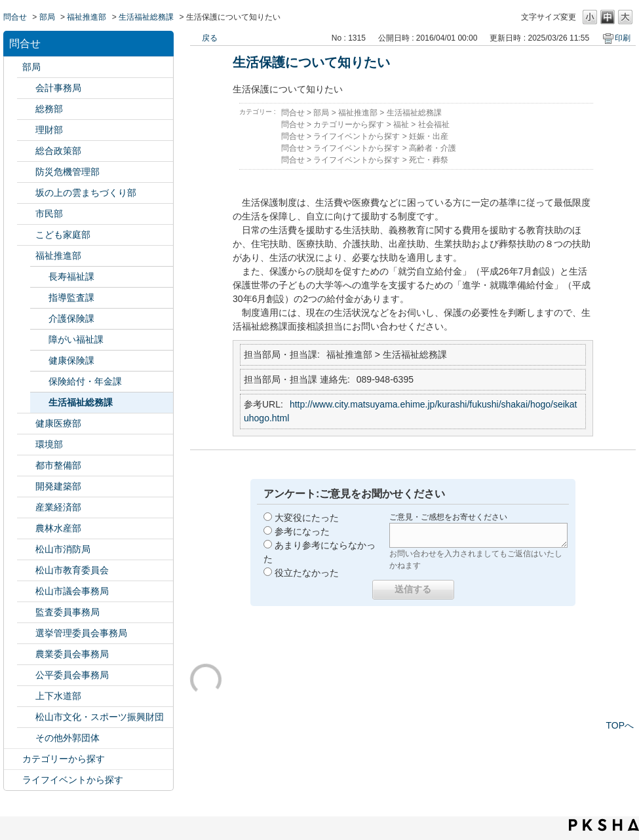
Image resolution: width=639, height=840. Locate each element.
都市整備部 (58, 465)
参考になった (302, 531)
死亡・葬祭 (429, 160)
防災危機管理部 (68, 172)
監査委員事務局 (68, 612)
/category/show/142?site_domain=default (26, 570)
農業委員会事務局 (72, 654)
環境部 (49, 444)
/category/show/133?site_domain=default (26, 445)
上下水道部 (58, 696)
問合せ (15, 17)
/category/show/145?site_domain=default (26, 675)
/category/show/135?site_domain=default (26, 466)
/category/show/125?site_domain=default (26, 109)
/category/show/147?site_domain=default (26, 654)
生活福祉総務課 (146, 17)
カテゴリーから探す (64, 759)
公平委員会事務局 (72, 675)
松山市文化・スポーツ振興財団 (100, 717)
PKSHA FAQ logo (604, 825)
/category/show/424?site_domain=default (26, 172)
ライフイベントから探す (73, 780)
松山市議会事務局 (72, 591)
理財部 (49, 130)
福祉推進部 (87, 17)
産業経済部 (58, 507)
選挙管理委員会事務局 (81, 633)
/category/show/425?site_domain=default (26, 487)
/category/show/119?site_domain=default (13, 67)
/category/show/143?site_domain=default (26, 591)
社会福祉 (434, 124)
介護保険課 (71, 318)
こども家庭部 (63, 235)
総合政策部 (58, 151)
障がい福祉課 (76, 339)
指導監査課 (71, 297)
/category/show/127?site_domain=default (26, 130)
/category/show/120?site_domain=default (26, 88)
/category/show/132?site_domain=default (26, 424)
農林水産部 (58, 528)
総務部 (49, 109)
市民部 (49, 214)
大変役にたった (307, 518)
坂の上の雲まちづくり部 (86, 193)
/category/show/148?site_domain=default (26, 633)
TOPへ (620, 725)
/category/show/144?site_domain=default (26, 696)
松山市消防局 (63, 549)
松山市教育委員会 (72, 570)
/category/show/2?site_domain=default (13, 759)
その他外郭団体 (68, 738)
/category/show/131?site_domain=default (26, 738)
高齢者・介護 (433, 148)
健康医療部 (58, 423)
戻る (210, 38)
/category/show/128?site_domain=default (26, 214)
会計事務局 (58, 88)
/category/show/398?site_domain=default (26, 193)
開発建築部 (58, 486)
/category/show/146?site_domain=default (26, 612)
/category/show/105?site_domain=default (13, 780)
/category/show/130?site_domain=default (26, 256)
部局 (47, 17)
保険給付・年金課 (85, 381)
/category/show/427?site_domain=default (26, 528)
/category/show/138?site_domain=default (26, 507)
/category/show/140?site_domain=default (26, 549)
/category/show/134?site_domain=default (26, 717)
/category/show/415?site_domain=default (26, 235)
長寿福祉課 (71, 277)
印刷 (623, 38)
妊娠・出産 (429, 136)
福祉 (401, 124)
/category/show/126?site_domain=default (26, 151)
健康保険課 (71, 360)
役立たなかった (307, 573)
